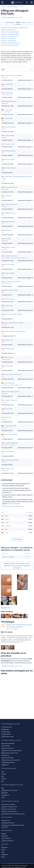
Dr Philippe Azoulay (9, 349)
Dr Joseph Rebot (8, 84)
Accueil (3, 7)
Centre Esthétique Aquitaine (11, 392)
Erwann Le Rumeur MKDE (11, 290)
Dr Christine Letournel (10, 168)
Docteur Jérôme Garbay (10, 434)
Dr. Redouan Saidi (9, 469)
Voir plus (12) (6, 608)
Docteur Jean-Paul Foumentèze (12, 374)
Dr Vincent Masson (9, 452)
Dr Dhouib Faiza (8, 118)
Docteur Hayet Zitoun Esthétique (13, 76)
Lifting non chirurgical (13, 7)
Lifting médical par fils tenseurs (9, 790)
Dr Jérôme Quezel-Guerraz (11, 204)
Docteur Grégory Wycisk (10, 187)
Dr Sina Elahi (7, 239)
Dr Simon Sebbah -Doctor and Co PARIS (15, 331)
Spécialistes (10, 23)
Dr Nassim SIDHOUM (9, 127)
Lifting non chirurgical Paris (9, 41)
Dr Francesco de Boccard (10, 400)
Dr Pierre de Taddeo (9, 159)
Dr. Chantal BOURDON (10, 426)
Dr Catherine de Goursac (10, 256)
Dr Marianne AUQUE (9, 222)
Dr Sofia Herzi (7, 417)
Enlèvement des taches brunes (9, 807)
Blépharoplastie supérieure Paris (10, 753)
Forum (24, 23)
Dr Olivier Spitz (8, 196)
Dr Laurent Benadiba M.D (11, 443)
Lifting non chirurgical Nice (8, 39)
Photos (30, 23)
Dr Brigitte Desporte (9, 299)
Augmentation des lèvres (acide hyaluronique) (13, 814)
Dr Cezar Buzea (8, 110)
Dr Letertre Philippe (9, 273)
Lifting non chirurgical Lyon (9, 30)
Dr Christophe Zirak (9, 383)
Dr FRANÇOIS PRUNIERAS (11, 460)
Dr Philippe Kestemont (10, 213)
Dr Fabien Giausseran (10, 151)
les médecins (10, 60)
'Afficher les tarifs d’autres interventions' (13, 506)
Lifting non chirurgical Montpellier (10, 34)
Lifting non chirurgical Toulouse (10, 45)
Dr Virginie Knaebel (9, 136)
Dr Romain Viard (8, 340)
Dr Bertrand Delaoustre (10, 101)
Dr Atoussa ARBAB (9, 265)
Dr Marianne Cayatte (9, 247)
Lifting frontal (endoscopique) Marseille (11, 751)
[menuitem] (10, 23)
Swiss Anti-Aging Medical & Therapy (13, 323)
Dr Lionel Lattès (8, 409)
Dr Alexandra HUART (9, 144)
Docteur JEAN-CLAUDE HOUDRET (13, 314)
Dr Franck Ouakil (8, 306)
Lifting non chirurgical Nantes (9, 36)
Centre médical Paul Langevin (12, 282)
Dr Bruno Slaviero (8, 357)
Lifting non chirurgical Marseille (10, 32)
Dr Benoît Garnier (8, 366)
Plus (23, 642)
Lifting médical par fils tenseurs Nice (11, 760)
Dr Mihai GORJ (8, 230)
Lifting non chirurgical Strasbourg (10, 43)
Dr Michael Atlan (8, 93)
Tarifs (18, 23)
